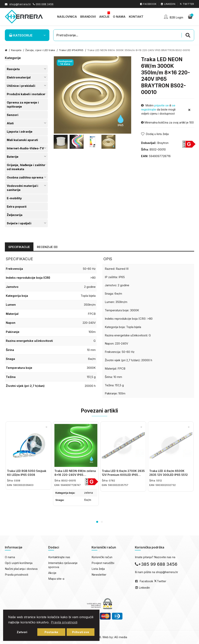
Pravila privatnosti (17, 575)
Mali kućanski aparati (22, 140)
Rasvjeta (13, 69)
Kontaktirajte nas (59, 557)
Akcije (52, 573)
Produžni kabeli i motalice (26, 94)
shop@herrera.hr (20, 4)
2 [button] (102, 522)
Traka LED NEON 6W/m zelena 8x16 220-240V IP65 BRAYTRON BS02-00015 (75, 475)
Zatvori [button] (22, 632)
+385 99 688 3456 (156, 564)
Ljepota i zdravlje (20, 132)
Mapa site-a (56, 579)
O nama (10, 557)
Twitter (161, 581)
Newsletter (99, 575)
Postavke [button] (51, 632)
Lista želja (98, 569)
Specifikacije (19, 247)
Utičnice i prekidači (21, 86)
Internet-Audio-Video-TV (25, 148)
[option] (61, 142)
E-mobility (14, 198)
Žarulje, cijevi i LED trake (40, 50)
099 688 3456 (45, 4)
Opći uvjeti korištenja (19, 563)
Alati (10, 123)
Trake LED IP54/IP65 (71, 50)
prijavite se (161, 105)
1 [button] (97, 522)
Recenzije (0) (47, 247)
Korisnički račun (102, 557)
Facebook (146, 581)
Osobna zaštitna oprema (25, 177)
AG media (121, 637)
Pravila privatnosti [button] (64, 622)
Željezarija (15, 215)
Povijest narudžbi (103, 563)
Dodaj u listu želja (157, 134)
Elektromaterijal (19, 77)
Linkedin (144, 588)
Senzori (13, 115)
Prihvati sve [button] (81, 632)
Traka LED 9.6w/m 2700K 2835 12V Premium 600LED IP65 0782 (123, 475)
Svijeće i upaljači (19, 223)
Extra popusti (17, 207)
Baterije (13, 157)
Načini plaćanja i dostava (21, 569)
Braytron (163, 143)
